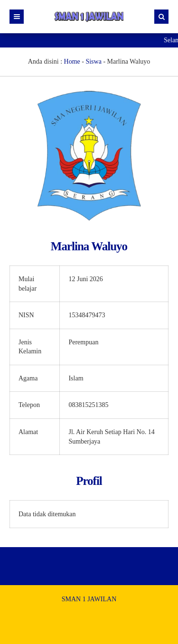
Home (72, 62)
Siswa (93, 62)
